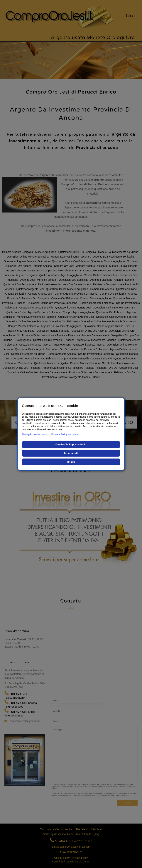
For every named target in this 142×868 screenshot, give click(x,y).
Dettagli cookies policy (35, 434)
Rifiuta (71, 462)
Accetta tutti (71, 453)
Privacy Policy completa (65, 434)
